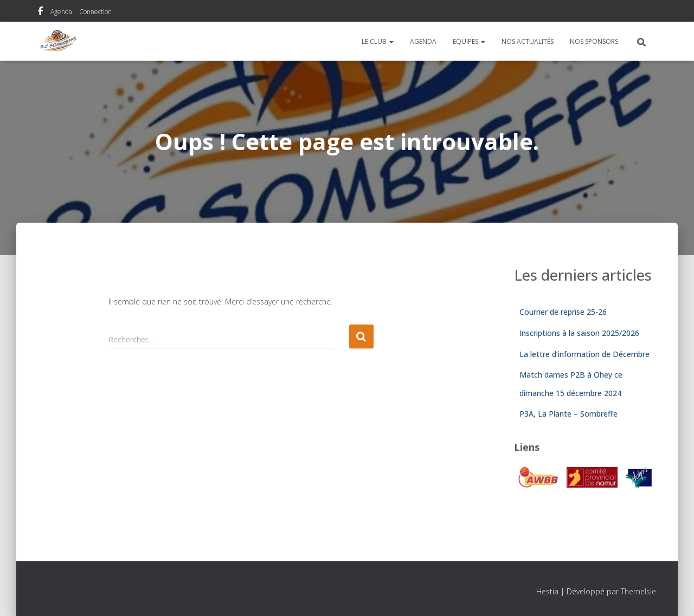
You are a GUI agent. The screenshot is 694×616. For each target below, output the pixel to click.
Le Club (378, 41)
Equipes (469, 41)
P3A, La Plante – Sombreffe (568, 414)
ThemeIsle (638, 591)
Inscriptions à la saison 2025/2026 (579, 333)
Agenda (61, 12)
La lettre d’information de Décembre (584, 354)
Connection (95, 12)
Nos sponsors (594, 41)
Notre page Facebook (41, 12)
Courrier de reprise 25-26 (563, 312)
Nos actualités (528, 41)
